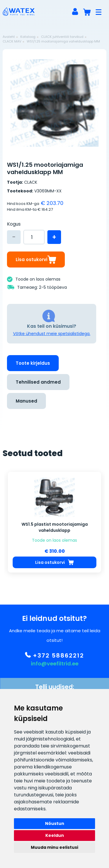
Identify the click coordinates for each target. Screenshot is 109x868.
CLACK (31, 182)
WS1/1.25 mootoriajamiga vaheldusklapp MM (63, 41)
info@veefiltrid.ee (55, 668)
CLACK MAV (12, 41)
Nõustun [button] (55, 823)
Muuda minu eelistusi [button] (54, 847)
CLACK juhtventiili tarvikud (62, 37)
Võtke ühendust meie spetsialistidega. (52, 334)
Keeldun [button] (55, 835)
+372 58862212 (54, 660)
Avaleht (9, 37)
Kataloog (28, 37)
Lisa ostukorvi (36, 259)
